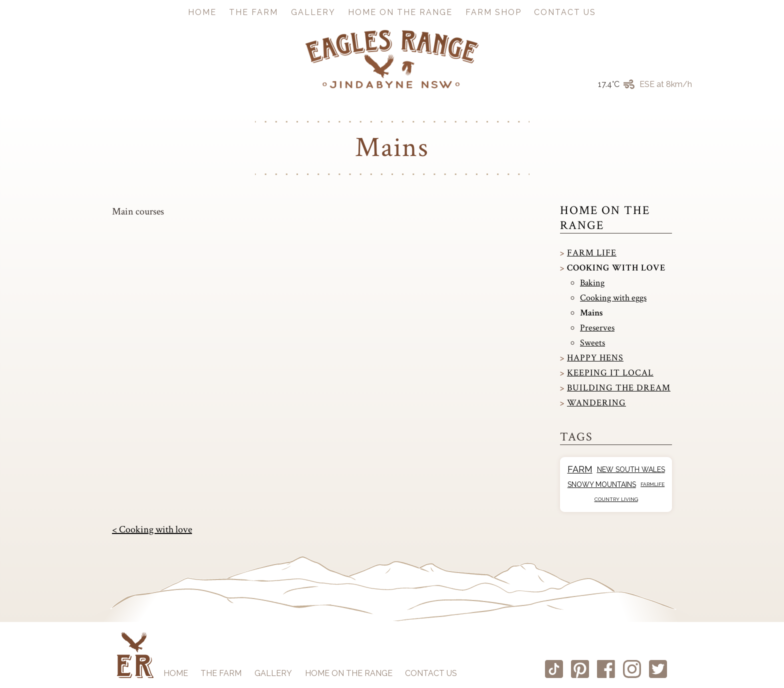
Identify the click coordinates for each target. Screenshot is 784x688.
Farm (580, 469)
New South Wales (631, 469)
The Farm (253, 12)
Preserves (597, 328)
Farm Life (592, 253)
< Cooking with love (152, 529)
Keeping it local (610, 373)
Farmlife (652, 484)
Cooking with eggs (613, 298)
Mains (591, 313)
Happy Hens (595, 358)
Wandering (596, 403)
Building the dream (619, 388)
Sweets (592, 343)
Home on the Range (400, 12)
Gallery (313, 12)
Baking (592, 283)
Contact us (565, 12)
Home (202, 12)
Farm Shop (493, 12)
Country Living (616, 499)
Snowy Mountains (602, 484)
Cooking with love (616, 268)
